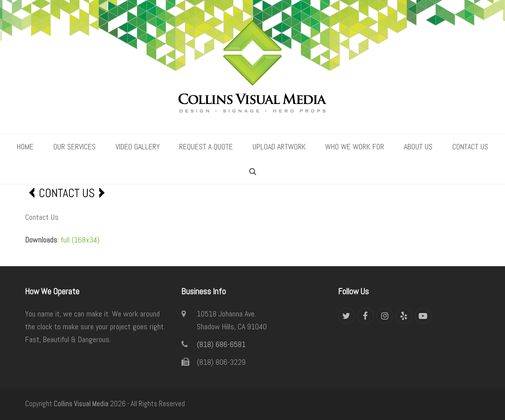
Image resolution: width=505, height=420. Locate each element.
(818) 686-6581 (221, 344)
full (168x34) (80, 240)
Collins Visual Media (81, 404)
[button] (253, 172)
